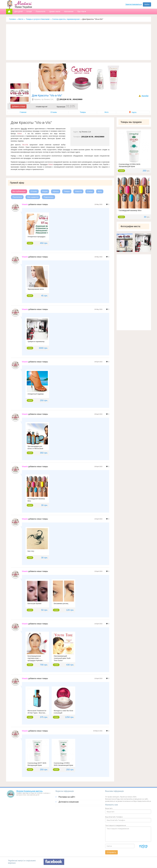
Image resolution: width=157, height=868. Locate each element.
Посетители (17, 197)
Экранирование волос (36, 289)
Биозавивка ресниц (61, 603)
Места (21, 19)
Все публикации (19, 191)
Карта (133, 112)
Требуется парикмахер (36, 342)
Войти (147, 4)
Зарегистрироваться (134, 4)
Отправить (111, 852)
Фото (106, 112)
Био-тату (31, 551)
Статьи (90, 191)
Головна (12, 19)
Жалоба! (145, 96)
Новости (78, 191)
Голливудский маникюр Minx (130, 210)
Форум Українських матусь (29, 791)
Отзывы (54, 112)
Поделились (49, 197)
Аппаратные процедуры (37, 237)
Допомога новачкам (69, 802)
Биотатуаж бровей (35, 603)
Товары (83, 112)
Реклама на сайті (67, 797)
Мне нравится (33, 197)
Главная (23, 112)
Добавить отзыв (19, 106)
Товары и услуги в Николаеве (38, 19)
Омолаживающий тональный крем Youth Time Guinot (62, 658)
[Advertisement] (79, 42)
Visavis (25, 204)
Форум (45, 191)
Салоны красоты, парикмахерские (66, 19)
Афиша (56, 191)
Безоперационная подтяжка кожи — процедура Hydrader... (36, 658)
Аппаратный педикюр (36, 394)
